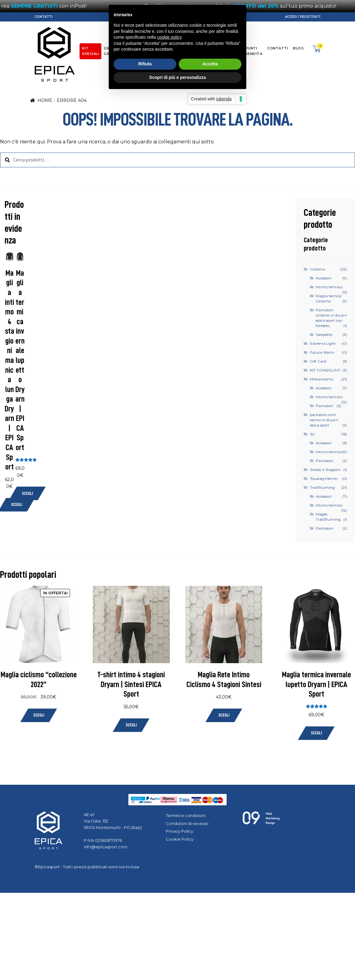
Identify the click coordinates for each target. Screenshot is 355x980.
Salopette (324, 334)
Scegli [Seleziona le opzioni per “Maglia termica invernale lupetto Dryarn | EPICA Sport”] (27, 494)
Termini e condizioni (186, 815)
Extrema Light (323, 343)
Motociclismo (322, 379)
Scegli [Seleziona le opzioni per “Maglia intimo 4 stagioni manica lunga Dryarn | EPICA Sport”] (17, 505)
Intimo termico (329, 287)
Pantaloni (324, 406)
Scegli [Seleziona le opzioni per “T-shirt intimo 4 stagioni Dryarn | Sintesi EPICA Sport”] (131, 725)
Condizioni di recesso (187, 823)
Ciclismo (129, 48)
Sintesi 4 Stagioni (325, 470)
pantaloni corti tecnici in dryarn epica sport (324, 420)
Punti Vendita (254, 51)
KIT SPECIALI (90, 51)
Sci (164, 48)
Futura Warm (322, 352)
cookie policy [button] (169, 480)
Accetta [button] (210, 507)
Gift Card (109, 51)
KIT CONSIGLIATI (325, 370)
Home (45, 100)
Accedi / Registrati (303, 17)
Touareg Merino (324, 478)
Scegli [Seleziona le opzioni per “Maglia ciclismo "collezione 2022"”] (39, 715)
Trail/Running (187, 48)
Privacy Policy (179, 831)
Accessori (324, 278)
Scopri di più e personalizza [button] (177, 520)
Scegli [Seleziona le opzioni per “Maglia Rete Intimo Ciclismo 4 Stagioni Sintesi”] (224, 715)
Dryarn (214, 48)
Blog (298, 48)
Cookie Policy (180, 839)
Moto (149, 48)
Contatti (44, 17)
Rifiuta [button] (145, 507)
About (233, 48)
